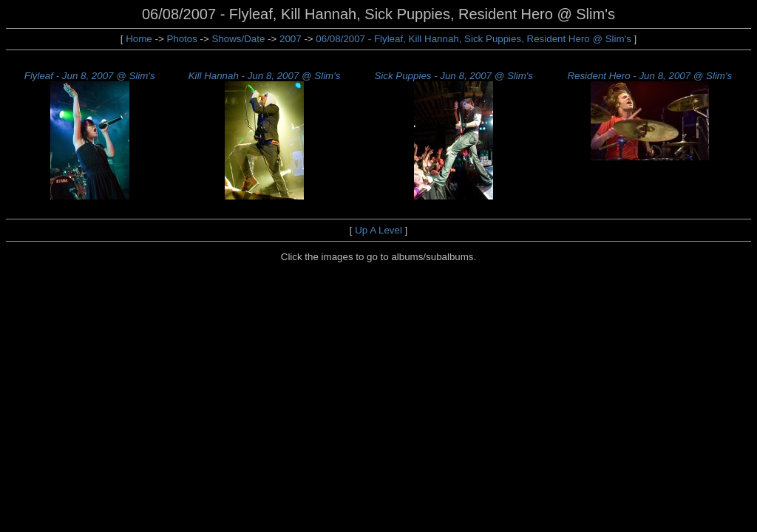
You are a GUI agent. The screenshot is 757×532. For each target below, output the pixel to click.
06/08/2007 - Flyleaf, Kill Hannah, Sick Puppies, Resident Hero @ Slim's (475, 39)
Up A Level (378, 230)
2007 (291, 39)
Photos (182, 39)
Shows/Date (239, 39)
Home (139, 39)
